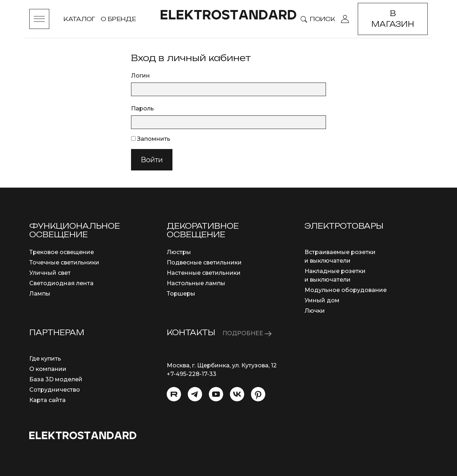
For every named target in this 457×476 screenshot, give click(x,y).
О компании (48, 369)
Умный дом (322, 300)
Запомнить (151, 139)
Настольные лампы (196, 283)
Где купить (45, 359)
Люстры (179, 252)
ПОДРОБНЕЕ (247, 333)
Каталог (79, 19)
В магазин (393, 19)
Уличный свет (50, 273)
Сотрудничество (55, 390)
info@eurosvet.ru (192, 383)
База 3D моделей (56, 379)
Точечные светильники (64, 262)
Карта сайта (47, 400)
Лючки (315, 311)
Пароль (142, 108)
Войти (152, 160)
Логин (140, 76)
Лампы (40, 294)
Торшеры (181, 294)
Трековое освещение (62, 252)
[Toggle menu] (39, 19)
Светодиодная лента (61, 283)
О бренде (118, 19)
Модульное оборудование (346, 290)
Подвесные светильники (204, 262)
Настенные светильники (204, 273)
